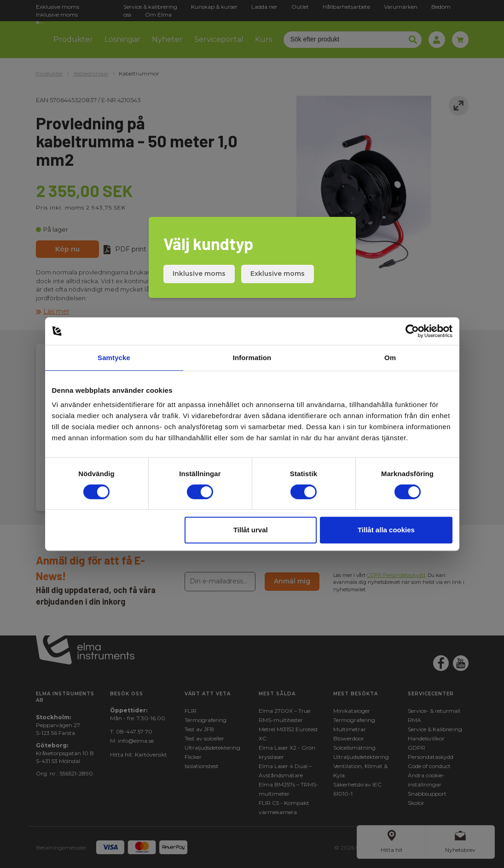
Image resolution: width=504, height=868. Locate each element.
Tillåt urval (251, 530)
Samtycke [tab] (114, 358)
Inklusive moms (199, 274)
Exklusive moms (278, 274)
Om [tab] (390, 358)
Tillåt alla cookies (386, 530)
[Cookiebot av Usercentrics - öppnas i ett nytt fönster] (412, 331)
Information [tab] (252, 358)
